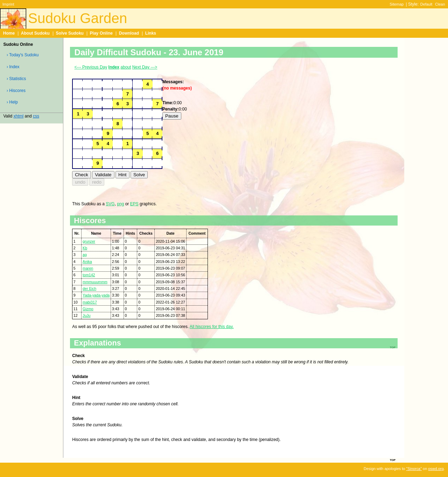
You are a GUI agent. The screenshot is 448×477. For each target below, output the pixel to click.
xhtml (19, 116)
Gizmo (88, 309)
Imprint (8, 4)
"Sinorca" (414, 469)
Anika (87, 262)
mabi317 (90, 302)
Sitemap (397, 4)
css (36, 116)
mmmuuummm (95, 282)
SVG (110, 204)
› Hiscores (16, 91)
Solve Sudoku (70, 33)
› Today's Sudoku (23, 55)
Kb (85, 248)
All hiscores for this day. (212, 327)
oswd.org (436, 469)
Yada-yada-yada (96, 295)
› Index (13, 67)
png (120, 204)
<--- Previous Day (91, 67)
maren (88, 268)
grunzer (89, 241)
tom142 (89, 275)
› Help (12, 102)
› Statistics (16, 79)
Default (426, 4)
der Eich (89, 289)
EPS (134, 204)
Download (129, 33)
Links (151, 33)
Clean (440, 4)
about (126, 67)
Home (9, 33)
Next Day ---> (145, 67)
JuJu (86, 315)
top (393, 460)
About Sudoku (35, 33)
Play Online (101, 33)
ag (85, 255)
